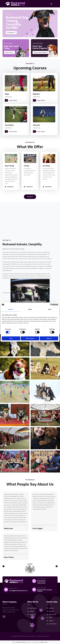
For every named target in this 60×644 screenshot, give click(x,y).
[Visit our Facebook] (4, 616)
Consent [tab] (10, 309)
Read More (9, 187)
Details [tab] (30, 309)
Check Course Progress (41, 52)
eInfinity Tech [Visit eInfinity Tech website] (44, 642)
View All (30, 197)
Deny (11, 338)
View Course (11, 100)
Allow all (49, 338)
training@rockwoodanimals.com (18, 591)
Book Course (9, 52)
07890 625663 (42, 583)
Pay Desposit (11, 33)
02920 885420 (42, 581)
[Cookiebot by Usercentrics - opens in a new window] (51, 305)
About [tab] (50, 309)
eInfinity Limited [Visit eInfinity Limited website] (21, 642)
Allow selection (30, 338)
